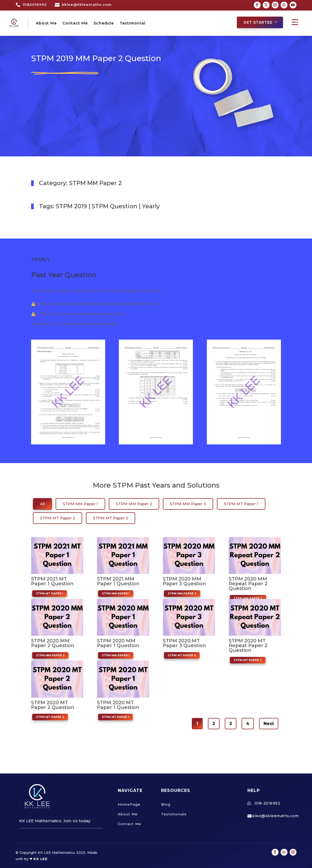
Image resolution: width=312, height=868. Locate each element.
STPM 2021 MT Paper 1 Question (52, 581)
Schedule (104, 23)
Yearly (151, 206)
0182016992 (35, 4)
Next (269, 723)
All (42, 504)
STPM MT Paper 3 (111, 518)
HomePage (129, 804)
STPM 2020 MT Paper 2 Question (53, 705)
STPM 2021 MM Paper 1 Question (118, 581)
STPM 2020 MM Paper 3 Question (184, 581)
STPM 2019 (71, 206)
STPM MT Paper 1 (241, 504)
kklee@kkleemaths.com (87, 4)
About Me (46, 23)
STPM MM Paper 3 (188, 504)
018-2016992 (267, 803)
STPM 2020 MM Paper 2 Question (53, 643)
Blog (166, 804)
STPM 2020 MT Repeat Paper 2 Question (248, 645)
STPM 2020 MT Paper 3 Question (184, 643)
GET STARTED (258, 22)
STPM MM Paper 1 (80, 504)
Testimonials (174, 814)
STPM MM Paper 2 (95, 183)
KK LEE (40, 859)
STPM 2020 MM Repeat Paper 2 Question (248, 583)
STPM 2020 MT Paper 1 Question (118, 705)
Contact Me (75, 23)
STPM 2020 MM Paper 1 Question (118, 643)
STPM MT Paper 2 (58, 518)
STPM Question (114, 206)
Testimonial (133, 23)
